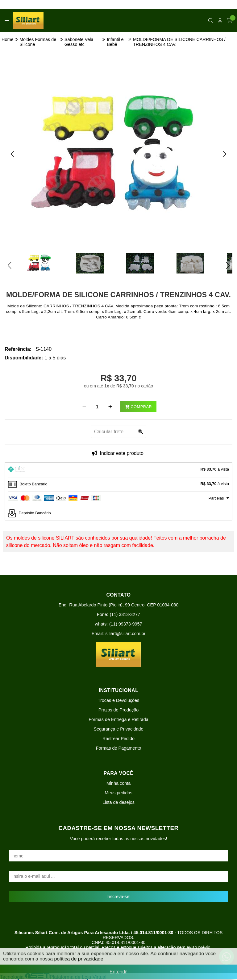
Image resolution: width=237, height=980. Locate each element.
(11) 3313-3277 (125, 614)
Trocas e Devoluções (119, 700)
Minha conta (118, 783)
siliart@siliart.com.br (126, 634)
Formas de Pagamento (118, 748)
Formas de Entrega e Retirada (118, 719)
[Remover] (84, 407)
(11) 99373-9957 (126, 624)
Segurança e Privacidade (119, 729)
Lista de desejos (118, 802)
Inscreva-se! (118, 897)
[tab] (118, 470)
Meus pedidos (118, 793)
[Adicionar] (110, 407)
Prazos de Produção (118, 710)
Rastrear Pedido (118, 739)
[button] (12, 154)
